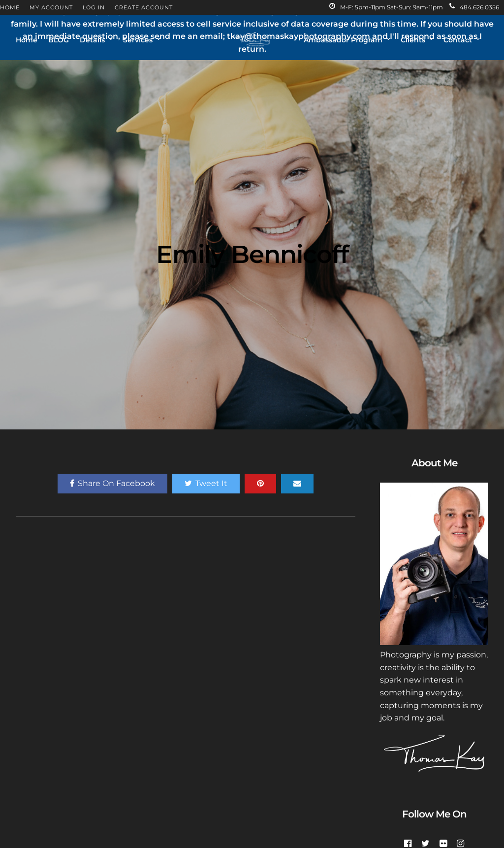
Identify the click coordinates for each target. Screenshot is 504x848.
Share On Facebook (112, 483)
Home (27, 40)
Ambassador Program (343, 40)
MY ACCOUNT (51, 7)
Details (92, 40)
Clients (413, 40)
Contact (458, 40)
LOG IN (94, 7)
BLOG (59, 40)
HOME (10, 7)
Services (138, 40)
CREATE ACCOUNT (144, 7)
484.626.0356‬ (474, 7)
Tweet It (206, 483)
